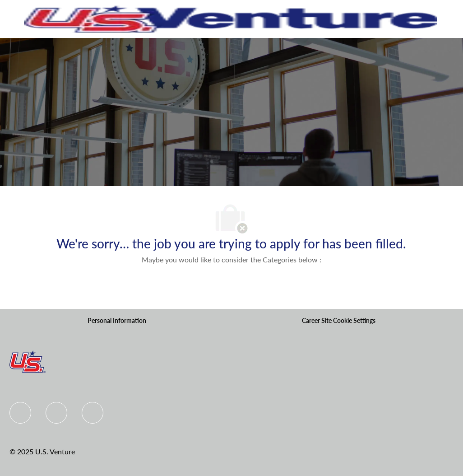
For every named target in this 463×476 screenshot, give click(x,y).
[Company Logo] (231, 18)
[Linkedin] (56, 413)
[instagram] (93, 413)
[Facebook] (20, 413)
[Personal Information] (117, 321)
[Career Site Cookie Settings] (339, 321)
